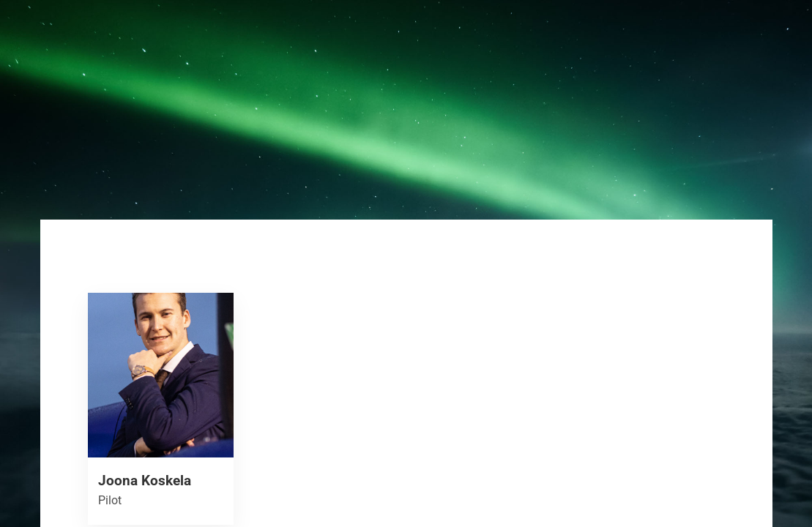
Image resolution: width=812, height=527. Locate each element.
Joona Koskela (145, 481)
